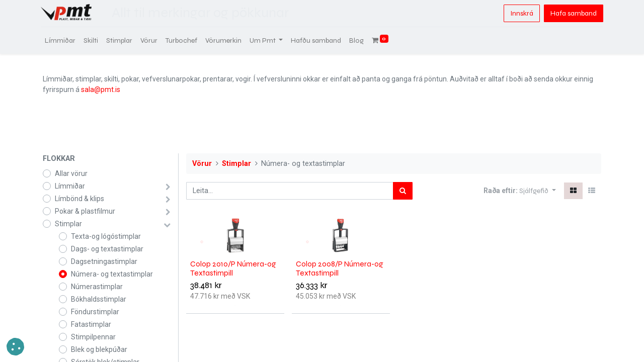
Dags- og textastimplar (107, 249)
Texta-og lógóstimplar (106, 236)
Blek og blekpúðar (99, 349)
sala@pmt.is (101, 89)
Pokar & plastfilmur (85, 211)
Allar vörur (71, 173)
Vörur (202, 164)
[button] (538, 191)
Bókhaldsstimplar (99, 299)
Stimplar (68, 224)
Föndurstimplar (95, 312)
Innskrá (520, 13)
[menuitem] (62, 40)
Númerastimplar (97, 287)
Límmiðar (70, 186)
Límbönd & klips (79, 199)
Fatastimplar (91, 324)
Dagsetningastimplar (104, 261)
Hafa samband (572, 13)
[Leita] (403, 191)
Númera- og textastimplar (112, 274)
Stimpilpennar (93, 337)
